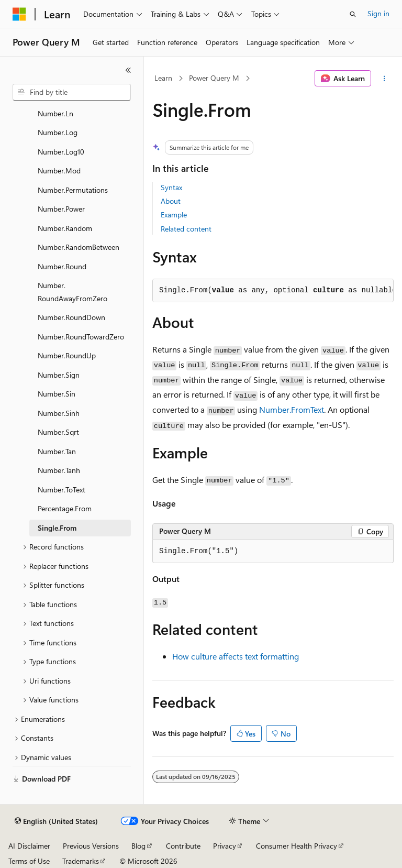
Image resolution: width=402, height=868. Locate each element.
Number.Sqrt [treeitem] (58, 432)
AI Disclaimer (29, 846)
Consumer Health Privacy (297, 846)
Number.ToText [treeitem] (62, 490)
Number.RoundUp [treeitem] (67, 355)
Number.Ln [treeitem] (55, 113)
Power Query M (214, 78)
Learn (163, 78)
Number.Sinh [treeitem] (59, 413)
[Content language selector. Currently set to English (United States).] (56, 821)
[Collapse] (128, 70)
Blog (138, 846)
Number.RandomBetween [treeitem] (79, 247)
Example (174, 215)
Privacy (225, 846)
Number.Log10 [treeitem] (61, 152)
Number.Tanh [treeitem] (59, 470)
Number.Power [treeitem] (61, 209)
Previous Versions (91, 846)
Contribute (183, 846)
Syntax (171, 187)
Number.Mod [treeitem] (59, 171)
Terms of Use (29, 861)
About (171, 201)
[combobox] (72, 92)
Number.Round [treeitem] (62, 266)
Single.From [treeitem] (57, 528)
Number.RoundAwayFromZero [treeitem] (72, 292)
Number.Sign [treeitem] (59, 375)
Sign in (378, 13)
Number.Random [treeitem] (65, 228)
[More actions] (384, 79)
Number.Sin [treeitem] (57, 394)
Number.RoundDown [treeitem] (71, 317)
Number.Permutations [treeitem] (73, 190)
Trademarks (81, 861)
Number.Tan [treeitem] (57, 451)
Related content (186, 229)
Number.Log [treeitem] (58, 132)
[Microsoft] (19, 14)
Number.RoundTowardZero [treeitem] (81, 337)
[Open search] (353, 14)
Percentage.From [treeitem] (65, 508)
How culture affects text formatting (236, 656)
